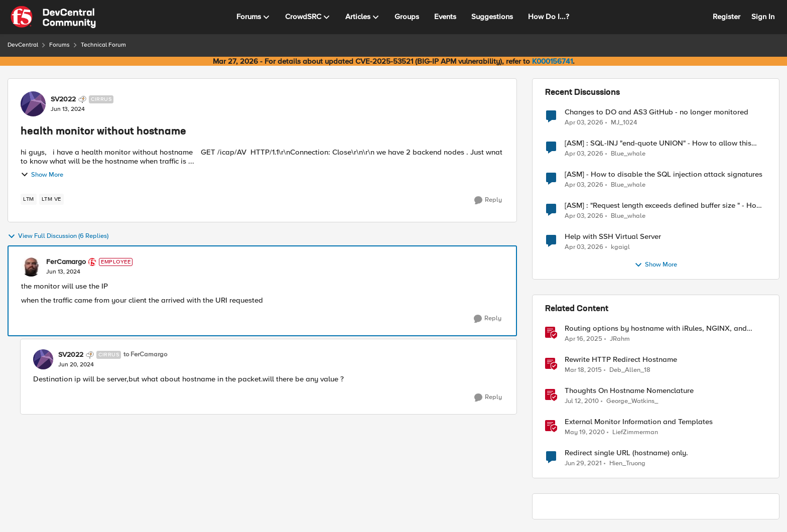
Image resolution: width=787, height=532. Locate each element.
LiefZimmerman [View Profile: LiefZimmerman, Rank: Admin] (635, 432)
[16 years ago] (582, 402)
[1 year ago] (583, 339)
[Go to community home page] (53, 17)
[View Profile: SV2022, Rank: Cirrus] (33, 104)
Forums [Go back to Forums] (59, 45)
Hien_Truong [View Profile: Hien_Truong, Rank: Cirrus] (627, 463)
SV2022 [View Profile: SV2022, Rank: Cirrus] (63, 99)
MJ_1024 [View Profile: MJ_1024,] (624, 122)
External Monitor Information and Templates (639, 422)
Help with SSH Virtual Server (613, 237)
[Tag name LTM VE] (51, 199)
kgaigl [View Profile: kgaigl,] (620, 247)
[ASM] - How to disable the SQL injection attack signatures (664, 174)
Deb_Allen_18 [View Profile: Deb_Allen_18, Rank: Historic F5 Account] (630, 370)
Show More (42, 175)
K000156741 (552, 61)
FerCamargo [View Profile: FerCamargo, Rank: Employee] (66, 262)
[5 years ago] (583, 464)
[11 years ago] (583, 370)
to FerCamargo (145, 355)
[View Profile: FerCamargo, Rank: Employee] (31, 267)
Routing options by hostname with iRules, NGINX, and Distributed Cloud (656, 328)
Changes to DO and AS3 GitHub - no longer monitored (657, 112)
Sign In (763, 17)
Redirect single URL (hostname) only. (626, 453)
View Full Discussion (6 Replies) (58, 236)
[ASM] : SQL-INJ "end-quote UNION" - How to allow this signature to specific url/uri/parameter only (658, 143)
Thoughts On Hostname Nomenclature (629, 391)
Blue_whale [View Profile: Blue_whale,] (628, 154)
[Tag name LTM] (29, 199)
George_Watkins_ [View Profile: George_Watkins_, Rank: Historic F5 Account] (632, 401)
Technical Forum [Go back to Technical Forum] (103, 45)
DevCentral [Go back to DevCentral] (23, 45)
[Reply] (488, 200)
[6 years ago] (585, 433)
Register (727, 17)
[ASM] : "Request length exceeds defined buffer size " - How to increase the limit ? (663, 206)
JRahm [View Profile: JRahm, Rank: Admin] (620, 339)
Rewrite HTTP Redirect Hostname (621, 360)
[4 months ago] (584, 122)
